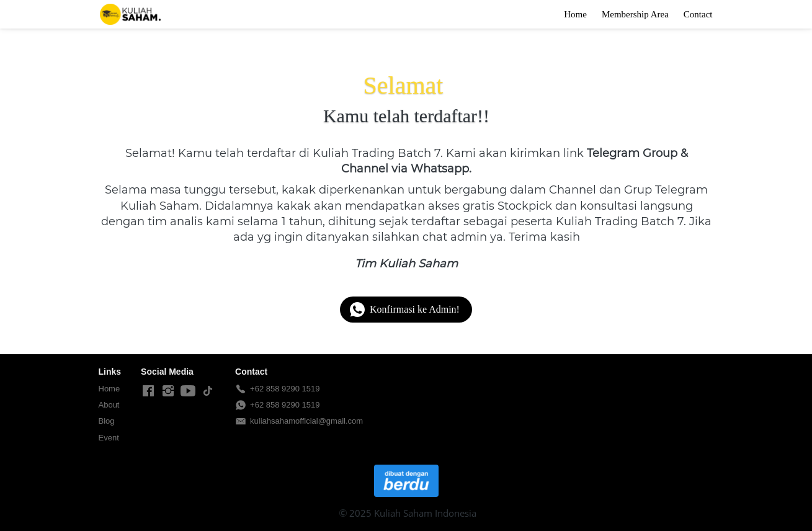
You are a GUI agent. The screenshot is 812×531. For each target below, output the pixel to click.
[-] (148, 391)
